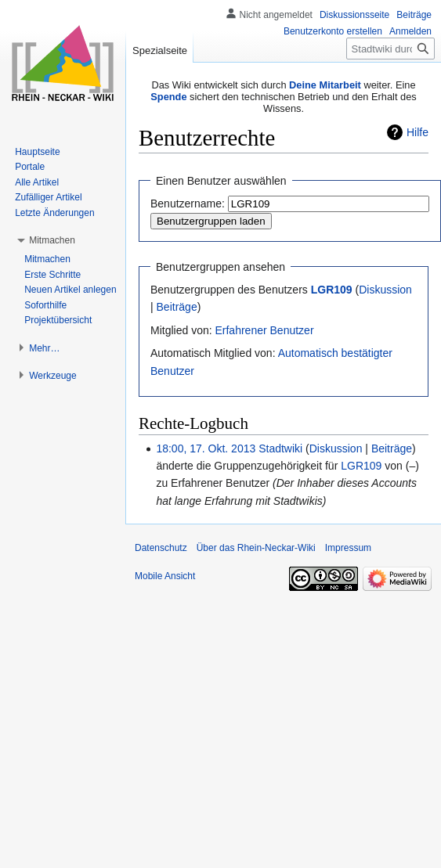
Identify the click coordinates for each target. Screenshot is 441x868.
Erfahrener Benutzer (264, 330)
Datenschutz (161, 548)
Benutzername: (188, 203)
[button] (52, 240)
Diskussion (385, 290)
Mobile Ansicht (165, 576)
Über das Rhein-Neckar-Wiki (256, 548)
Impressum (348, 548)
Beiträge (177, 307)
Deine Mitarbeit (325, 85)
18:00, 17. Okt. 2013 (206, 448)
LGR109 (332, 290)
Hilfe (418, 132)
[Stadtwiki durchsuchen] (390, 49)
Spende (168, 97)
